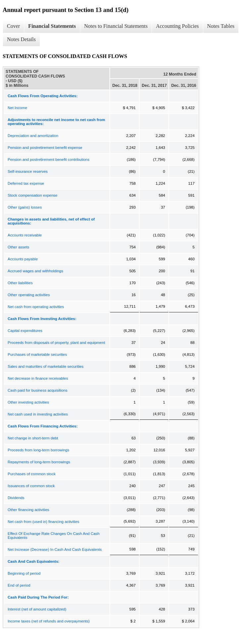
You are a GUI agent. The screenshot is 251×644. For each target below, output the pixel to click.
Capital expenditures (25, 331)
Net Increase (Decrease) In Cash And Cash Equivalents (55, 549)
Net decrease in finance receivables (38, 378)
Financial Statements (52, 26)
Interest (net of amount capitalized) (37, 609)
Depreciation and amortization (33, 136)
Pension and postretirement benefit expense (45, 148)
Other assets (18, 247)
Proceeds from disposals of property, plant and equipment (56, 343)
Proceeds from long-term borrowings (38, 450)
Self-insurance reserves (28, 171)
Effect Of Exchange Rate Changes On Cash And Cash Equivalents (54, 536)
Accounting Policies (177, 26)
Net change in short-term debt (33, 438)
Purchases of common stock (31, 474)
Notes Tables (221, 26)
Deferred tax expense (26, 183)
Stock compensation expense (32, 195)
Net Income (17, 108)
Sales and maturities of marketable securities (46, 366)
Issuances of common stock (31, 486)
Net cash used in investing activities (38, 414)
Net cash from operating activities (36, 307)
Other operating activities (29, 295)
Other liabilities (20, 283)
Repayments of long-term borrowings (39, 462)
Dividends (16, 498)
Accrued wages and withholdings (35, 271)
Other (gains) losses (25, 207)
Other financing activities (28, 510)
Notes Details (21, 39)
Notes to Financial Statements (116, 26)
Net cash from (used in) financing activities (43, 522)
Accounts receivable (25, 235)
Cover (13, 26)
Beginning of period (24, 573)
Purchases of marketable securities (37, 354)
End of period (19, 585)
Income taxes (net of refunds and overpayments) (49, 621)
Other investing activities (28, 402)
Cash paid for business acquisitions (37, 390)
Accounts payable (23, 259)
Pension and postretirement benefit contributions (49, 160)
